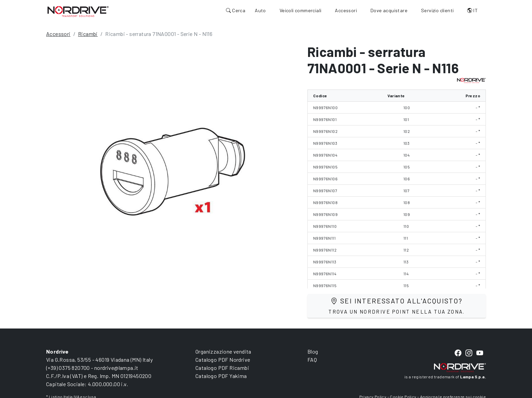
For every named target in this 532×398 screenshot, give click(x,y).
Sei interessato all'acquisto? (397, 306)
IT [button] (472, 10)
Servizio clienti (437, 10)
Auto (260, 10)
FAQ (312, 360)
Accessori (346, 10)
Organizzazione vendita (223, 351)
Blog (313, 351)
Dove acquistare (389, 10)
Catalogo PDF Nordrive (223, 360)
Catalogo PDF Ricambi (222, 368)
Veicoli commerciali (301, 10)
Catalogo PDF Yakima (221, 376)
